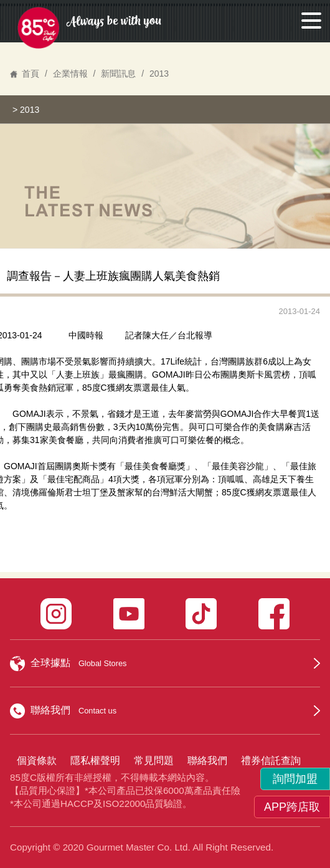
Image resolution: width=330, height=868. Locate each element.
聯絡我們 (207, 761)
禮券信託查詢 (271, 761)
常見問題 (154, 761)
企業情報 (70, 74)
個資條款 (37, 761)
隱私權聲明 (95, 761)
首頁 (31, 74)
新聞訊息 (118, 74)
